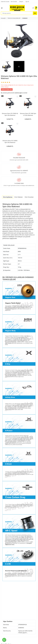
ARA (35, 13)
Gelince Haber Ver (7, 89)
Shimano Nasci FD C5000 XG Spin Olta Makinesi (10, 114)
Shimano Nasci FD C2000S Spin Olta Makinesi (10, 142)
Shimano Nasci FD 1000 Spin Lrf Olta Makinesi (28, 114)
